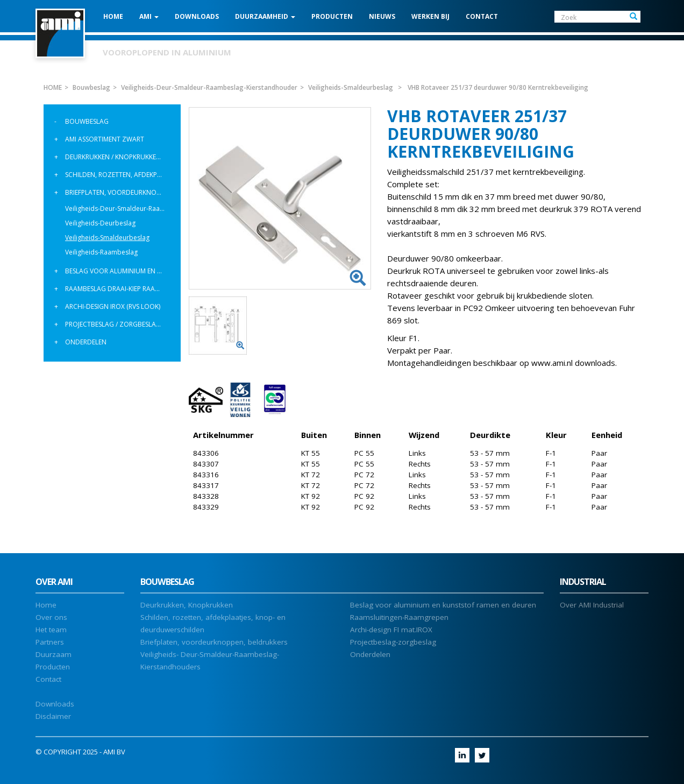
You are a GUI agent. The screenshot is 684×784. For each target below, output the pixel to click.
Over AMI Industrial (592, 605)
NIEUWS (382, 16)
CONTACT (482, 16)
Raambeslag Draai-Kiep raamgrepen (119, 289)
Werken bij (430, 16)
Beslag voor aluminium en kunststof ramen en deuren (119, 271)
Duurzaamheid (265, 16)
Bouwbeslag (87, 121)
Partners (50, 642)
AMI (149, 16)
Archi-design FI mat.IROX (391, 630)
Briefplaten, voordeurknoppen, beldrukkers (119, 192)
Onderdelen (86, 342)
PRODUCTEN (332, 16)
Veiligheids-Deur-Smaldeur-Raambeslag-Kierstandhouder (119, 209)
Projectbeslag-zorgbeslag (393, 642)
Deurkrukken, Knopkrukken (187, 605)
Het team (51, 630)
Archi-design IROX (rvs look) (113, 306)
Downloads (55, 704)
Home (46, 605)
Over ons (51, 617)
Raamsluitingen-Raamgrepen (399, 617)
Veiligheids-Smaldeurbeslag (107, 238)
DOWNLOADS (197, 16)
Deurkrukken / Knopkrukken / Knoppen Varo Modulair (119, 157)
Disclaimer (53, 716)
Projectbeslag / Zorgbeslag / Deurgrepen (119, 324)
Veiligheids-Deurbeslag (100, 223)
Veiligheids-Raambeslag (101, 252)
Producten (53, 667)
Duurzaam (54, 654)
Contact (48, 679)
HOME (113, 16)
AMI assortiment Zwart (105, 139)
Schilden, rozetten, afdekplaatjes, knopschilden (119, 175)
